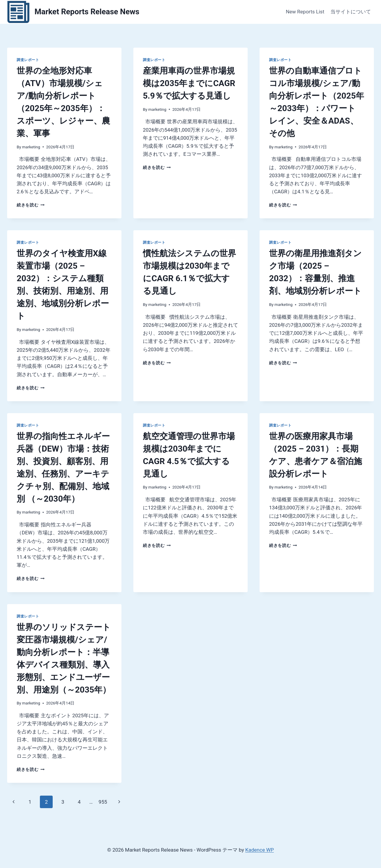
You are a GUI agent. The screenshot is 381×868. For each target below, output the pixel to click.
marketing (31, 147)
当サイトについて (351, 12)
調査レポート (28, 60)
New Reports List (305, 12)
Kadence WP (260, 850)
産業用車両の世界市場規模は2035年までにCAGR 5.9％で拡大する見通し (189, 83)
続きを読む (31, 205)
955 (103, 802)
